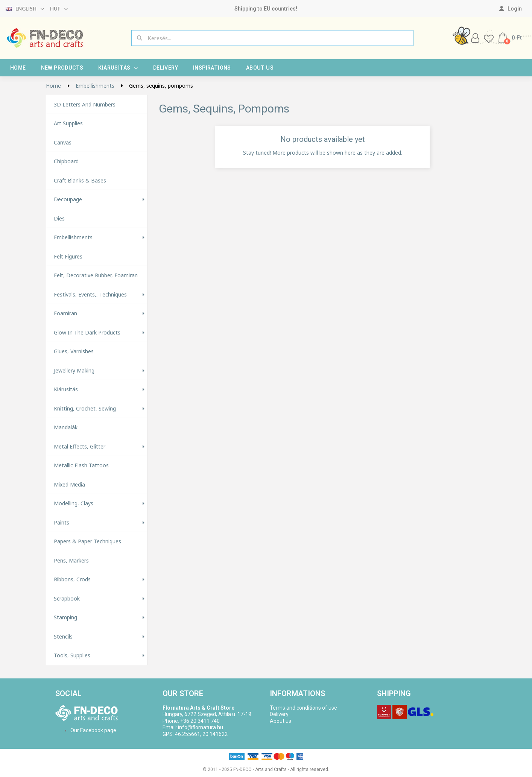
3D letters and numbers (85, 105)
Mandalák (66, 427)
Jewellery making (74, 371)
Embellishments (73, 237)
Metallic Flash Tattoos (81, 465)
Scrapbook (67, 599)
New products (62, 68)
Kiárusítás (118, 68)
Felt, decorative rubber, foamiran (96, 275)
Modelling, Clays (74, 503)
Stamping (65, 617)
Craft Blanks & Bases (80, 181)
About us (260, 68)
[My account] (511, 9)
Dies (59, 219)
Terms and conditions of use (303, 708)
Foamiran (65, 313)
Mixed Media (69, 485)
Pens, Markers (71, 561)
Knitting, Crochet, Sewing (85, 409)
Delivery (166, 68)
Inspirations (212, 68)
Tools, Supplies (72, 655)
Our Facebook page (93, 730)
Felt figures (68, 257)
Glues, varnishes (74, 351)
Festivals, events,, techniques (90, 295)
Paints (62, 523)
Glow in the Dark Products (87, 333)
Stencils (63, 637)
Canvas (63, 143)
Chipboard (66, 161)
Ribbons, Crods (72, 579)
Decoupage (68, 199)
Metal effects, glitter (80, 447)
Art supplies (68, 123)
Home (18, 68)
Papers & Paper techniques (87, 541)
